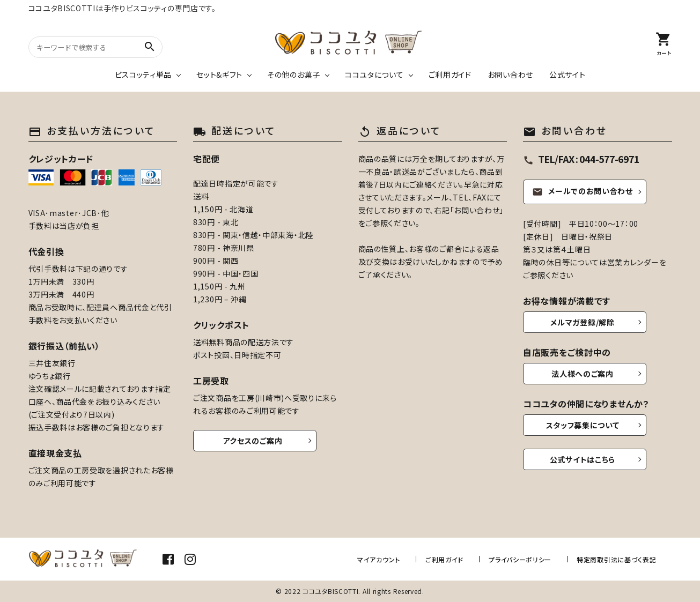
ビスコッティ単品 (143, 75)
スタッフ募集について (583, 425)
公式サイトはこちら (583, 459)
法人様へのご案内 (583, 374)
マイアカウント (384, 559)
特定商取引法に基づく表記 (616, 559)
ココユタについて (374, 75)
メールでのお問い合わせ (583, 191)
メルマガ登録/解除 (582, 322)
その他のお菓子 (294, 75)
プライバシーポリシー (522, 559)
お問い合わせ (510, 75)
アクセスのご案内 (253, 441)
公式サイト (568, 75)
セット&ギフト (219, 75)
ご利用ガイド (450, 75)
